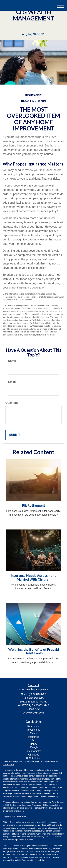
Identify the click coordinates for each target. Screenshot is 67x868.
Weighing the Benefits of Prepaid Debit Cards (33, 651)
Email (12, 382)
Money (33, 744)
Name (12, 361)
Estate (34, 733)
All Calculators (33, 758)
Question (12, 403)
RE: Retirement (34, 505)
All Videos (33, 755)
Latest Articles (33, 751)
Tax (34, 740)
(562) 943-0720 (33, 34)
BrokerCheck (8, 764)
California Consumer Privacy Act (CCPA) (31, 805)
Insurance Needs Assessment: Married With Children (34, 577)
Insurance (33, 737)
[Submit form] (15, 435)
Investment (33, 730)
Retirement (33, 726)
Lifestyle (33, 748)
